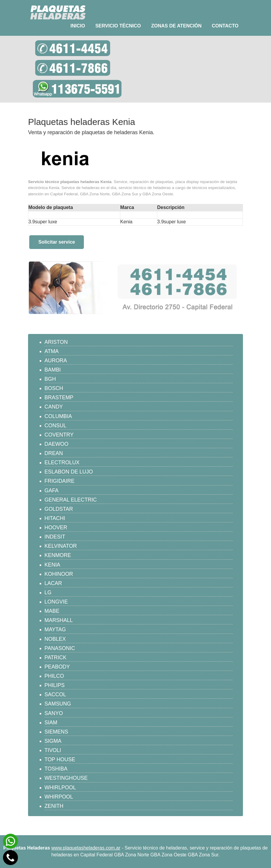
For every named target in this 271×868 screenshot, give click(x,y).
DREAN (54, 453)
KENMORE (58, 555)
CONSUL (55, 426)
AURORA (56, 360)
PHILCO (54, 676)
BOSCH (54, 388)
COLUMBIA (58, 416)
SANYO (54, 713)
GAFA (51, 491)
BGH (50, 379)
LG (48, 592)
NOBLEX (55, 639)
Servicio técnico (118, 26)
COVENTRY (59, 435)
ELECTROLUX (62, 462)
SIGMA (53, 741)
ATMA (52, 351)
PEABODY (57, 667)
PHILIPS (54, 685)
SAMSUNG (58, 704)
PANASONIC (60, 648)
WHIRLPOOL (60, 787)
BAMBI (53, 370)
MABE (52, 611)
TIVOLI (53, 750)
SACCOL (55, 694)
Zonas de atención (176, 26)
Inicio (78, 26)
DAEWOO (56, 444)
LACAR (53, 583)
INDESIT (55, 537)
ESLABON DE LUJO (69, 472)
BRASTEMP (59, 397)
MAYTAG (55, 629)
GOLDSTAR (59, 509)
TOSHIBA (56, 769)
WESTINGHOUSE (66, 778)
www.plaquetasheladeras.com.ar (86, 848)
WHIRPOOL (59, 797)
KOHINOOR (59, 574)
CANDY (54, 407)
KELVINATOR (61, 546)
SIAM (51, 722)
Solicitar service (57, 242)
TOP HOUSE (60, 759)
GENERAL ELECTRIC (71, 500)
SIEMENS (56, 732)
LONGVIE (56, 602)
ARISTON (56, 342)
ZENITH (54, 806)
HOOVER (56, 527)
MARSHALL (59, 620)
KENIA (52, 565)
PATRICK (56, 657)
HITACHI (55, 518)
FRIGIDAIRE (60, 481)
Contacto (225, 26)
